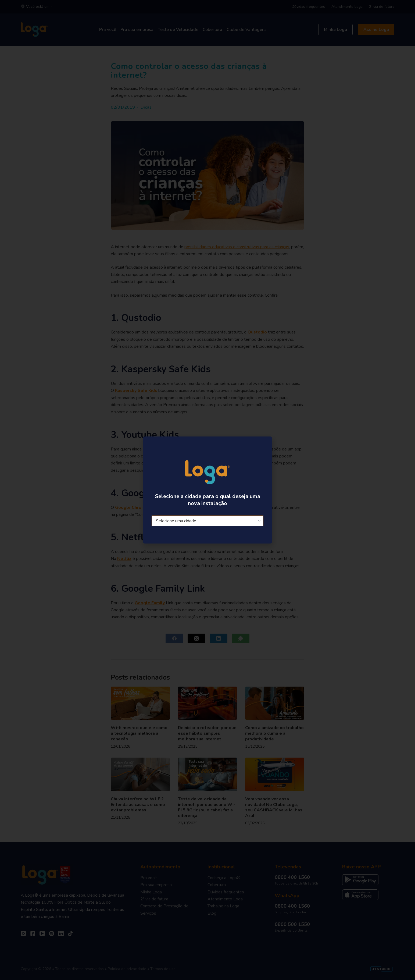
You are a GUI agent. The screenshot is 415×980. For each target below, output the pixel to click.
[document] (207, 490)
